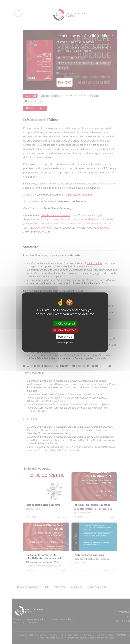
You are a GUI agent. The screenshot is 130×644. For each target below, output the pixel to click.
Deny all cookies (65, 330)
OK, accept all (65, 324)
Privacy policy (65, 342)
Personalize (65, 337)
